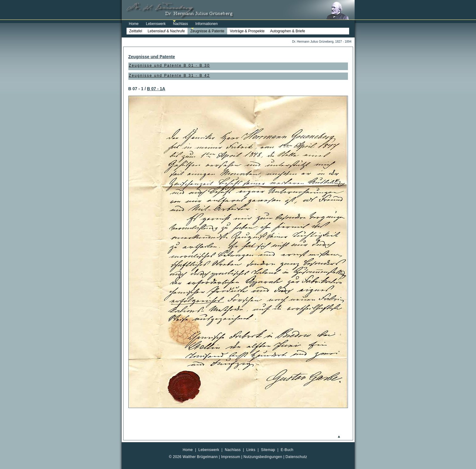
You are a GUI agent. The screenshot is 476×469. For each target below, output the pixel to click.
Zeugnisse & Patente (207, 31)
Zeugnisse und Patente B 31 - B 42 (170, 76)
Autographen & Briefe (288, 31)
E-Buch (287, 450)
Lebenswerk (156, 24)
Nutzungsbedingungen (263, 457)
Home (134, 24)
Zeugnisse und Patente (152, 57)
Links (251, 450)
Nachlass (180, 24)
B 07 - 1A (156, 89)
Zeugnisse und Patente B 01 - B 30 (170, 66)
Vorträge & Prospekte (247, 31)
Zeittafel (136, 31)
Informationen (207, 24)
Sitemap (268, 450)
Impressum (231, 457)
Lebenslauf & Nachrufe (166, 31)
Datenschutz (296, 457)
